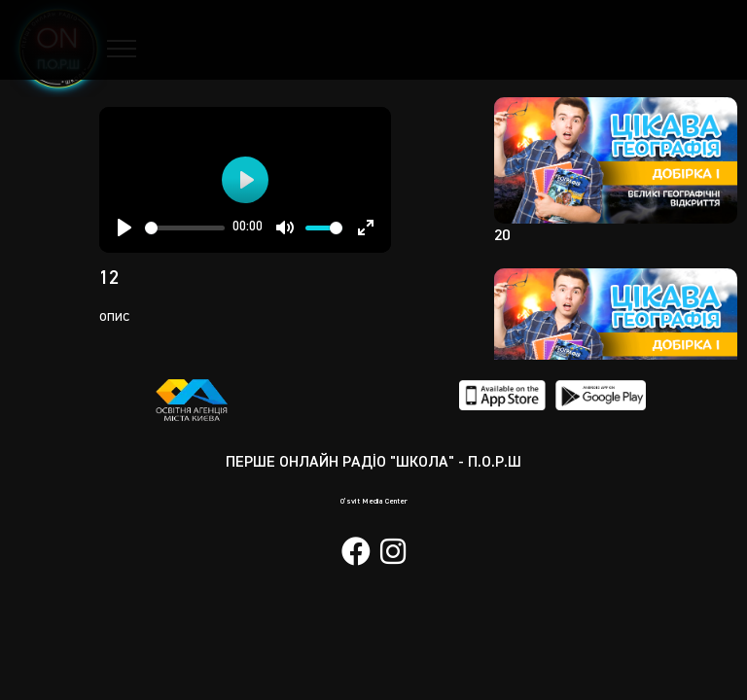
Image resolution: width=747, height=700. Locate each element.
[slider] (185, 228)
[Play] (124, 227)
